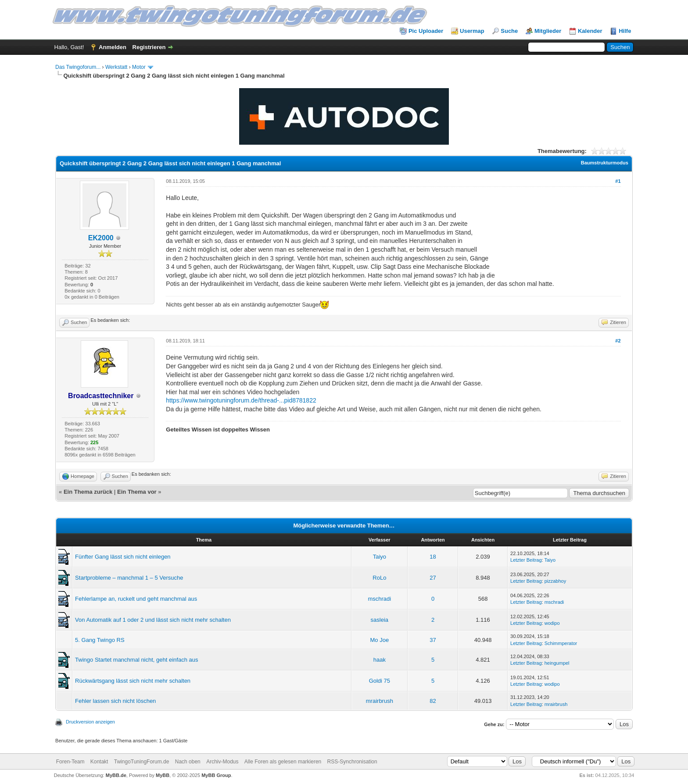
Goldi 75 (380, 681)
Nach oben (188, 762)
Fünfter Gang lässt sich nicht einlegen (123, 557)
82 (433, 701)
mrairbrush (380, 701)
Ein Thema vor (137, 492)
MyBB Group (216, 775)
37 (433, 640)
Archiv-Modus (222, 762)
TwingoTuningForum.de (142, 762)
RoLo (379, 578)
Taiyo (380, 557)
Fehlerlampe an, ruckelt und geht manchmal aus (136, 599)
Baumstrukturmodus (605, 163)
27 (433, 578)
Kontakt (99, 762)
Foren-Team (70, 762)
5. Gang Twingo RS (100, 640)
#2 (618, 341)
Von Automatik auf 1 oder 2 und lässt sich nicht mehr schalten (153, 620)
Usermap (472, 31)
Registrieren (149, 47)
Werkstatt (116, 67)
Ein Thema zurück (88, 492)
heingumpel (557, 663)
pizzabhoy (555, 581)
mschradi (379, 599)
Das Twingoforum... (78, 67)
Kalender (590, 31)
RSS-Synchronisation (352, 762)
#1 (618, 181)
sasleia (380, 620)
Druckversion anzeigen (90, 722)
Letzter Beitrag (526, 560)
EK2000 (101, 238)
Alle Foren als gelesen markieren (283, 762)
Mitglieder (548, 31)
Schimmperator (561, 643)
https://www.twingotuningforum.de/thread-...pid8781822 (241, 400)
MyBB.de (116, 775)
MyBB (163, 775)
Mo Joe (380, 640)
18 (433, 557)
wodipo (552, 623)
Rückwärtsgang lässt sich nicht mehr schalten (133, 681)
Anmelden (113, 47)
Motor (139, 67)
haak (380, 660)
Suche (509, 31)
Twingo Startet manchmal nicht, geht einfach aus (136, 660)
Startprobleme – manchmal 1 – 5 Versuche (129, 578)
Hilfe (625, 31)
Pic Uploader (426, 31)
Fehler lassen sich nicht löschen (115, 701)
